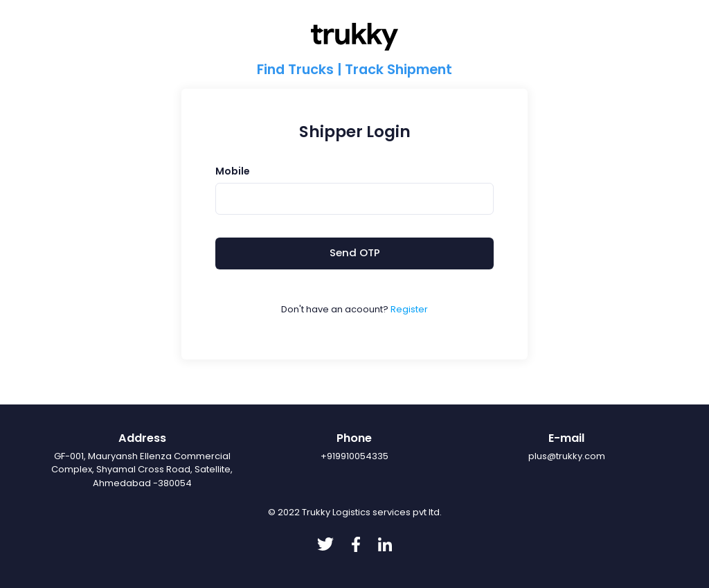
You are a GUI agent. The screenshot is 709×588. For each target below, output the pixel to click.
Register (409, 309)
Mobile (233, 171)
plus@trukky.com (567, 456)
